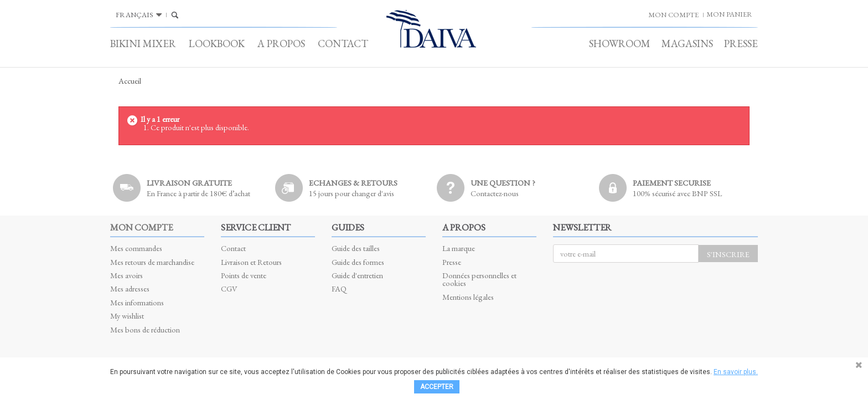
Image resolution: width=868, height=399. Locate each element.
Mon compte (141, 227)
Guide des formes (358, 262)
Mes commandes (136, 248)
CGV (229, 288)
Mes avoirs (126, 275)
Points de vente (244, 275)
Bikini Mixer (143, 44)
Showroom (620, 44)
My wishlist (127, 316)
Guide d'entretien (357, 275)
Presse (741, 44)
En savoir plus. (736, 372)
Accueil (130, 81)
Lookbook (217, 44)
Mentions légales (468, 297)
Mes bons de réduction (145, 329)
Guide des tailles (356, 248)
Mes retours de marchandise (152, 262)
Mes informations (137, 302)
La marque (459, 248)
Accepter (437, 387)
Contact (343, 44)
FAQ (339, 288)
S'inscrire (728, 254)
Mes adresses (130, 288)
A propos (281, 44)
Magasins (687, 44)
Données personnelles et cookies (479, 279)
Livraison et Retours (251, 262)
